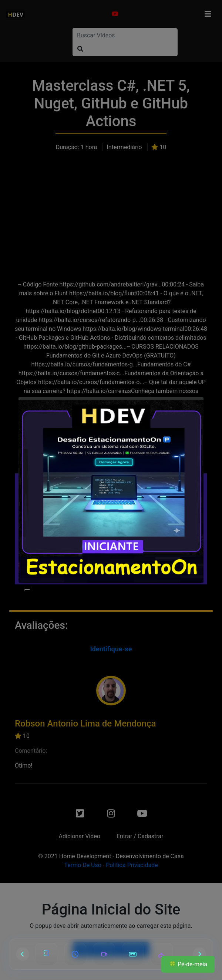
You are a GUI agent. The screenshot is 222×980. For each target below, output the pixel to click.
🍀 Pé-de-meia (188, 964)
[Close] (27, 590)
